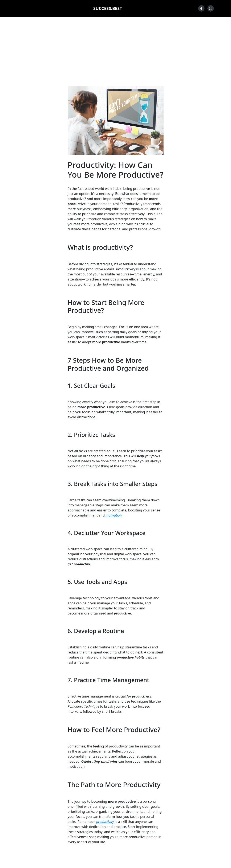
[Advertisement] (115, 51)
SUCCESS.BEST (108, 8)
